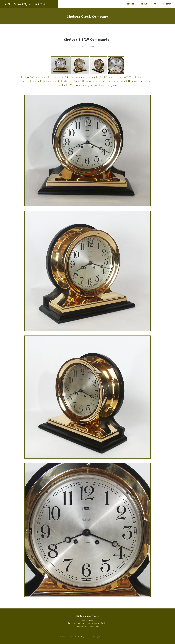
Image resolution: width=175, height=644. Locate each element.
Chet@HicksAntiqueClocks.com (81, 623)
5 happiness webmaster (106, 637)
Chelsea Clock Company (87, 16)
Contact (167, 4)
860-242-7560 (87, 620)
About (144, 4)
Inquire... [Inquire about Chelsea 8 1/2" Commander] (92, 46)
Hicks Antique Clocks (26, 4)
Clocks (129, 4)
